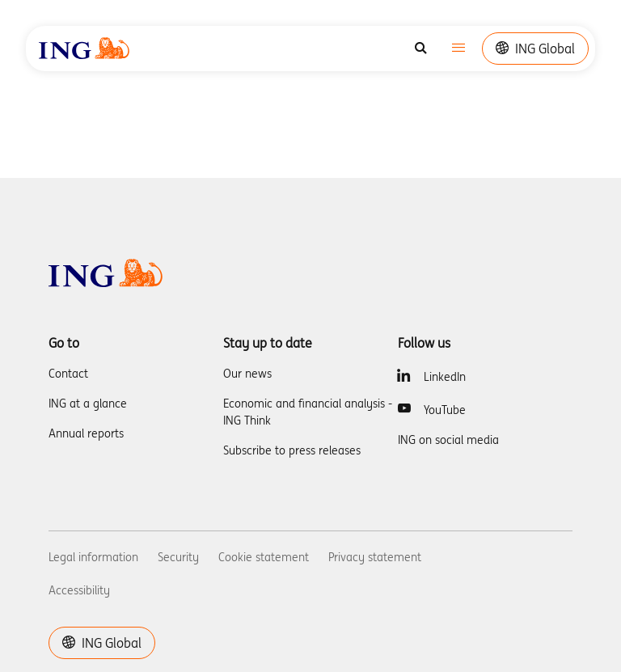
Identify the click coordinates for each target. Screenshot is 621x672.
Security (178, 557)
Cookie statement (264, 557)
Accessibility (79, 590)
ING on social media (448, 440)
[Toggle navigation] (458, 49)
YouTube (445, 410)
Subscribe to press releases (292, 450)
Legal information (93, 557)
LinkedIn (445, 377)
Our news (247, 374)
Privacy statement (375, 557)
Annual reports (86, 433)
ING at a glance (88, 404)
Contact (68, 374)
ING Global (535, 49)
